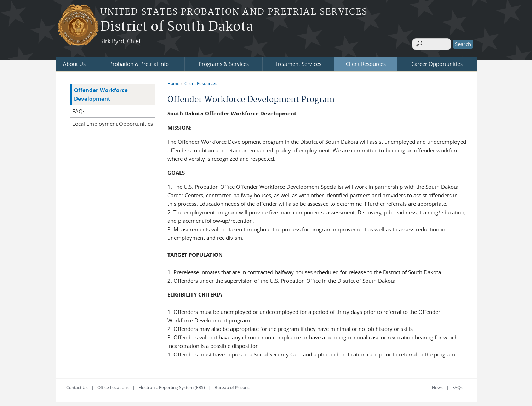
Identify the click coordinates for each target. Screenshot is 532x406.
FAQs (79, 108)
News (437, 384)
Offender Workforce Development (101, 91)
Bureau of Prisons (232, 384)
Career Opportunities (437, 61)
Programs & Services (224, 61)
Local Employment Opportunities (113, 120)
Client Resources (366, 61)
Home (173, 80)
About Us (74, 61)
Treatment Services (298, 61)
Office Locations (113, 384)
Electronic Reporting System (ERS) (172, 384)
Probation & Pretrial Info (139, 61)
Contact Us (77, 384)
